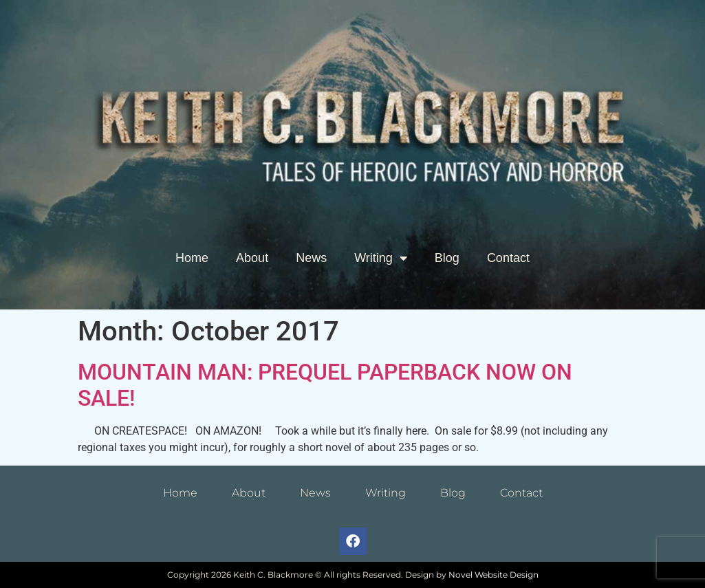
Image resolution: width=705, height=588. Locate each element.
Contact (508, 258)
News (311, 258)
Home (192, 258)
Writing (381, 258)
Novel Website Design (493, 575)
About (252, 258)
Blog (447, 258)
